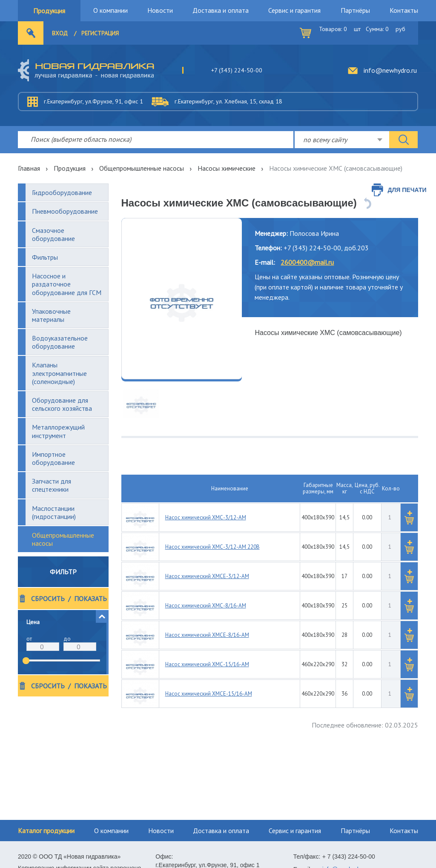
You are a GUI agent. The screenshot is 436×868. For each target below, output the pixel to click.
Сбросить (48, 599)
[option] (182, 299)
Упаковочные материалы (51, 315)
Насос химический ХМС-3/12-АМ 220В (212, 547)
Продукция (49, 11)
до (67, 639)
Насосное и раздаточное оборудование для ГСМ (67, 284)
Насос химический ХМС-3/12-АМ (206, 517)
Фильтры (45, 257)
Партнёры (355, 10)
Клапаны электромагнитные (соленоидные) (59, 373)
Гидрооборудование (62, 192)
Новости (160, 10)
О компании (110, 10)
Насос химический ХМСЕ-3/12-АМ (207, 576)
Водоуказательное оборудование (60, 342)
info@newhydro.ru (390, 70)
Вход (60, 33)
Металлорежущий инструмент (58, 431)
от (29, 639)
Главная (29, 168)
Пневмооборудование (65, 211)
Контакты (404, 10)
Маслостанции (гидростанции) (54, 512)
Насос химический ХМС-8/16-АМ (206, 606)
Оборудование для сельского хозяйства (62, 404)
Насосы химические (227, 168)
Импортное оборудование (53, 458)
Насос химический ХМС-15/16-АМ (207, 664)
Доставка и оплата (221, 10)
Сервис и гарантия (294, 10)
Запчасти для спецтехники (52, 485)
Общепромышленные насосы (142, 168)
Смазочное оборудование (53, 234)
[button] (102, 616)
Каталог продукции (46, 831)
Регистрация (100, 33)
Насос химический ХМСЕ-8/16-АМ (207, 635)
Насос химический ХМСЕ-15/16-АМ (209, 694)
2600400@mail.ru (307, 262)
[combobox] (342, 140)
